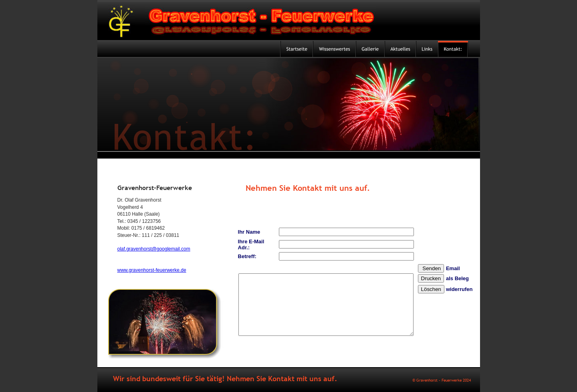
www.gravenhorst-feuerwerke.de (152, 270)
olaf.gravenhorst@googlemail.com (154, 249)
